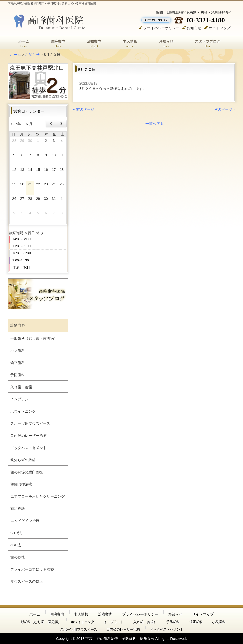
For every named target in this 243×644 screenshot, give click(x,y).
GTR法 (16, 533)
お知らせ (194, 28)
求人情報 (81, 614)
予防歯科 (18, 375)
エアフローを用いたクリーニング (38, 496)
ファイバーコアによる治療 (32, 569)
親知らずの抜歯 (23, 460)
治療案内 (105, 614)
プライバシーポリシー (161, 28)
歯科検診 (18, 509)
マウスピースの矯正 (27, 581)
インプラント (21, 399)
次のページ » (225, 109)
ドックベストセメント (28, 448)
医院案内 (57, 614)
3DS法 (16, 545)
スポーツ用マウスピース (30, 423)
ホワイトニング (23, 411)
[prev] (51, 124)
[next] (61, 124)
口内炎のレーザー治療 (28, 436)
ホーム (16, 55)
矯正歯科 (18, 363)
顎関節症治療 (21, 484)
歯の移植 (18, 557)
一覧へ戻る (154, 124)
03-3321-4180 (206, 20)
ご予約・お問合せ (157, 20)
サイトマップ (219, 28)
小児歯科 (18, 351)
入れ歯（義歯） (23, 387)
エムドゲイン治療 (25, 521)
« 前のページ (84, 109)
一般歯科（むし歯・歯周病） (34, 338)
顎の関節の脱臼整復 (27, 472)
